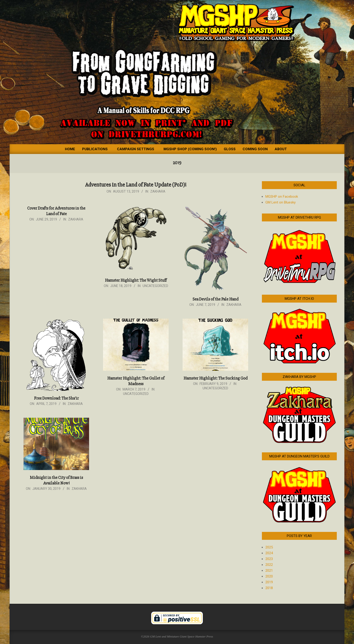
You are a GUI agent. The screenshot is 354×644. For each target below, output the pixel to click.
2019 (269, 582)
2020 (269, 576)
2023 (269, 559)
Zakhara (158, 191)
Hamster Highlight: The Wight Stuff (136, 280)
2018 (269, 588)
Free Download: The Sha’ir (56, 398)
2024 (269, 553)
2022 (269, 565)
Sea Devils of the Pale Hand (215, 299)
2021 (269, 571)
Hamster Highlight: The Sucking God (215, 378)
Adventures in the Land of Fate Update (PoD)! (136, 185)
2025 (269, 547)
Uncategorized (155, 286)
